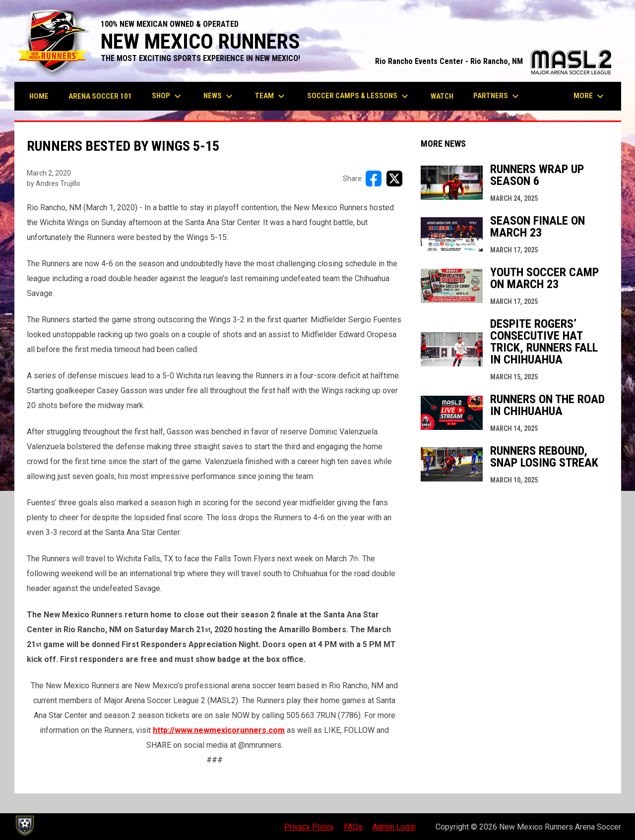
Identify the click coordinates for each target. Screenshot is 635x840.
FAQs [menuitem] (353, 827)
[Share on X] (394, 179)
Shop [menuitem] (168, 96)
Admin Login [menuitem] (394, 827)
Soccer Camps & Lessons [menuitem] (359, 96)
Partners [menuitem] (497, 96)
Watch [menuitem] (442, 96)
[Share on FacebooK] (374, 179)
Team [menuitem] (271, 96)
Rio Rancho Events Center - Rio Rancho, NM (493, 61)
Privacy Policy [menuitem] (309, 827)
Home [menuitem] (39, 96)
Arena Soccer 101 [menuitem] (100, 96)
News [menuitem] (219, 96)
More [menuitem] (590, 96)
